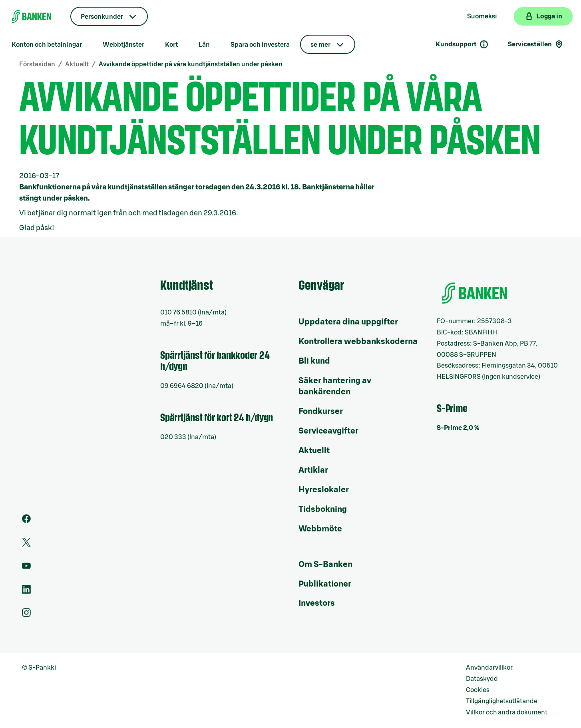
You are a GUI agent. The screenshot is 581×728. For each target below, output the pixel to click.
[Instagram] (26, 615)
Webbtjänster (123, 45)
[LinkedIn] (26, 592)
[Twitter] (26, 545)
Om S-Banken (325, 565)
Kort (171, 45)
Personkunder (102, 17)
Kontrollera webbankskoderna (358, 342)
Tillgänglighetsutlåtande (502, 701)
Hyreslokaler (324, 490)
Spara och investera (260, 45)
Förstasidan (37, 64)
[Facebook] (26, 521)
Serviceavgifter (328, 431)
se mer (320, 45)
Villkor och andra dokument (507, 712)
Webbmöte (320, 529)
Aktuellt (77, 64)
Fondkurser (321, 412)
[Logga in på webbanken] (543, 16)
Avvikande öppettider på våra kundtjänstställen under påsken (191, 64)
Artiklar (313, 470)
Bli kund (314, 361)
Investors (317, 603)
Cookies (478, 690)
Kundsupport (462, 44)
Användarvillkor (489, 668)
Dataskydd (482, 679)
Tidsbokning (323, 509)
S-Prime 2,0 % (458, 428)
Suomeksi (482, 16)
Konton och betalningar (47, 45)
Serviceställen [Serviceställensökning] (536, 44)
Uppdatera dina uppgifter (348, 322)
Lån (204, 45)
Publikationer (325, 584)
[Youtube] (26, 568)
